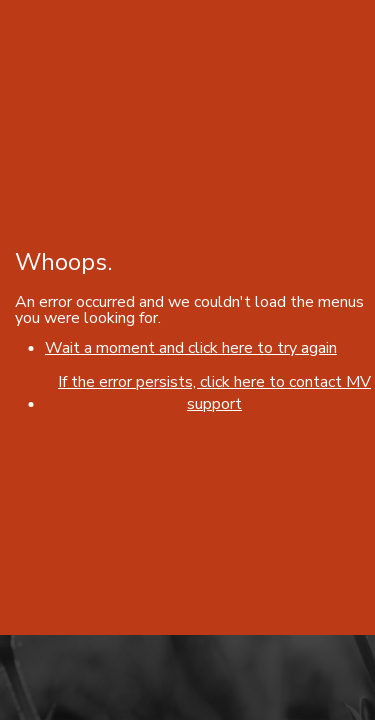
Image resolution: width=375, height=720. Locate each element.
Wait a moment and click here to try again (191, 348)
